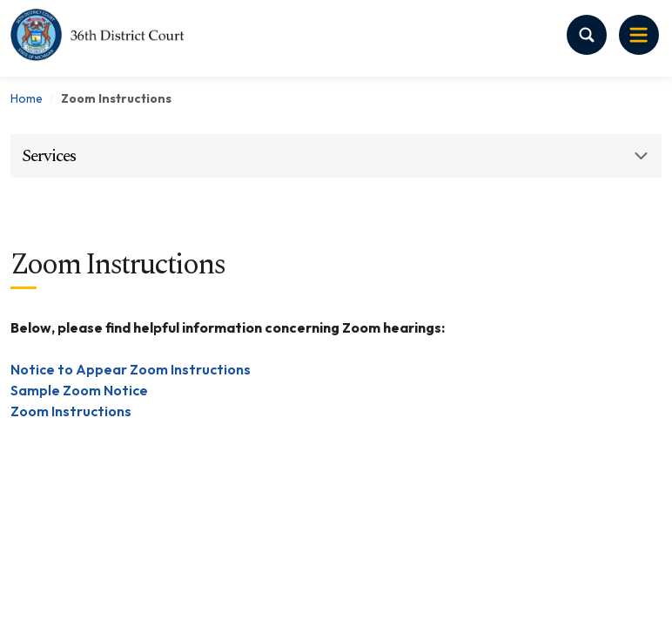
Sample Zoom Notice (79, 390)
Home (27, 98)
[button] (336, 156)
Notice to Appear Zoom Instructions (131, 369)
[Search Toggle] (587, 35)
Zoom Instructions (71, 411)
